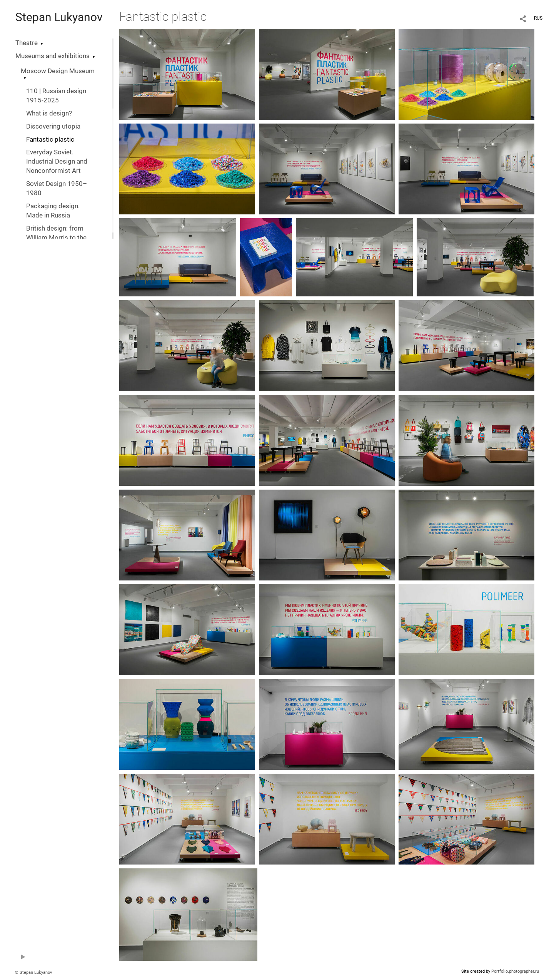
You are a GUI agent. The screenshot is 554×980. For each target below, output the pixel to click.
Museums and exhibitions (53, 56)
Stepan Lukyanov (59, 17)
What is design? (49, 113)
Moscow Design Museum (58, 71)
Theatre (27, 43)
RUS (538, 18)
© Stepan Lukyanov (33, 972)
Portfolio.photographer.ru (515, 971)
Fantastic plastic (50, 140)
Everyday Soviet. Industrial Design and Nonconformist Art (57, 161)
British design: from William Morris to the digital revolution (56, 238)
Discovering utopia (53, 126)
